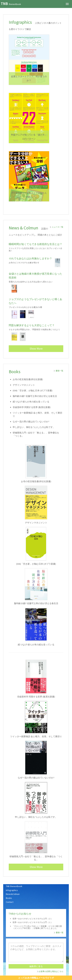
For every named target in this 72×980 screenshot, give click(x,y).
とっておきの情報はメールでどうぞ (36, 978)
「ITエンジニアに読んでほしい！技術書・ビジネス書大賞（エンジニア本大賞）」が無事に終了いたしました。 (37, 927)
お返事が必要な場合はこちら (50, 971)
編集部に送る (36, 966)
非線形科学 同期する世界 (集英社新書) (32, 407)
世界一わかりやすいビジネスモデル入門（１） (33, 922)
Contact (10, 902)
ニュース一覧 (56, 227)
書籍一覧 (58, 371)
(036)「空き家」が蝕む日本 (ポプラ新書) (33, 391)
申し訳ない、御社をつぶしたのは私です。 (34, 427)
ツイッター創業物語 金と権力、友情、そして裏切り (36, 736)
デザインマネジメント (24, 385)
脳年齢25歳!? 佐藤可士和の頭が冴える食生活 (35, 396)
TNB (11, 4)
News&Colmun (13, 894)
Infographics (12, 890)
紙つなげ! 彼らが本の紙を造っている (31, 402)
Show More (36, 349)
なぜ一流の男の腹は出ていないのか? (31, 422)
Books (9, 898)
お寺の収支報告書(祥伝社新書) (28, 379)
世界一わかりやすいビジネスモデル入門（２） (33, 919)
